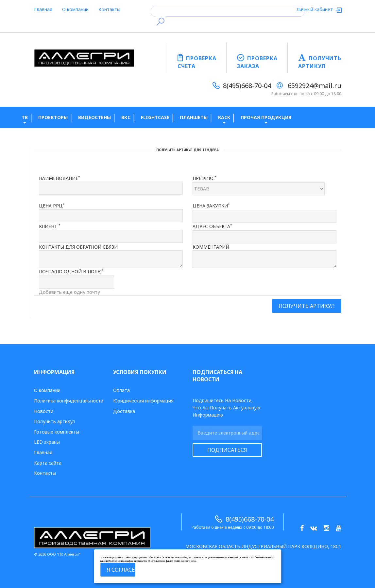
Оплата (121, 390)
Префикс (205, 178)
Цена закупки (211, 205)
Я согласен (121, 570)
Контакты (109, 9)
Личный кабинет (315, 9)
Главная (43, 9)
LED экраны (47, 442)
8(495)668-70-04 (247, 86)
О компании (75, 9)
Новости (44, 411)
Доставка (124, 411)
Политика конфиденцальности (69, 401)
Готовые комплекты (57, 432)
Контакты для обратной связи (78, 247)
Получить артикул (54, 421)
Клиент (50, 226)
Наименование (60, 178)
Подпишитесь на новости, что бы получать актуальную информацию (226, 408)
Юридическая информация (143, 401)
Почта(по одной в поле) (71, 271)
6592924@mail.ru (315, 86)
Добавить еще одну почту (69, 292)
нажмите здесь (189, 561)
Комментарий (211, 247)
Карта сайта (48, 463)
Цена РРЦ (52, 205)
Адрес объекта (212, 226)
